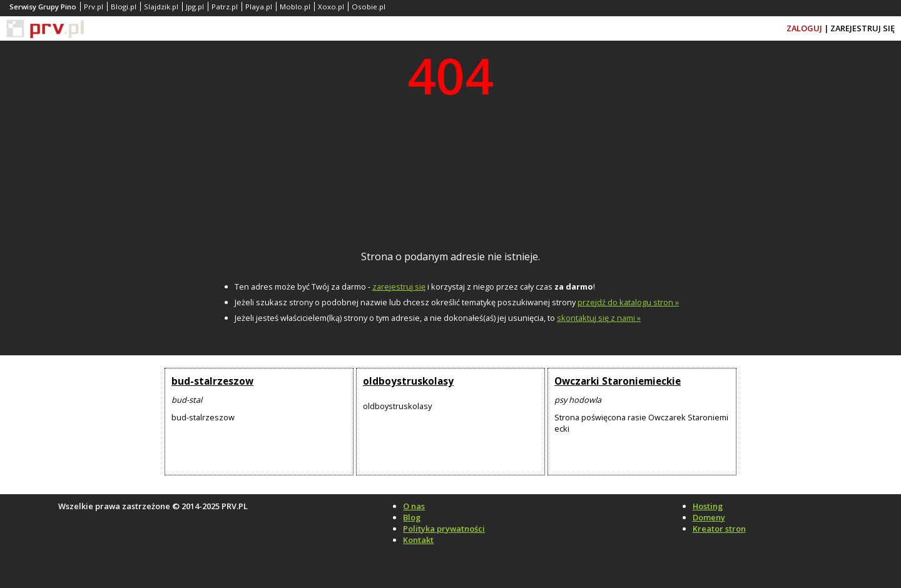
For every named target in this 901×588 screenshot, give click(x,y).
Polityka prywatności (444, 529)
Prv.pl (94, 7)
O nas (414, 506)
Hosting (708, 506)
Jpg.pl (195, 7)
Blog (412, 517)
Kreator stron (719, 529)
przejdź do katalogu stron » (628, 302)
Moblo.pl (295, 7)
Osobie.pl (369, 7)
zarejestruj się (399, 286)
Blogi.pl (124, 7)
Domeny (709, 517)
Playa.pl (259, 7)
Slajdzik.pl (161, 7)
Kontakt (418, 540)
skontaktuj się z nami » (599, 318)
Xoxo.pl (331, 7)
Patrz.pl (225, 7)
